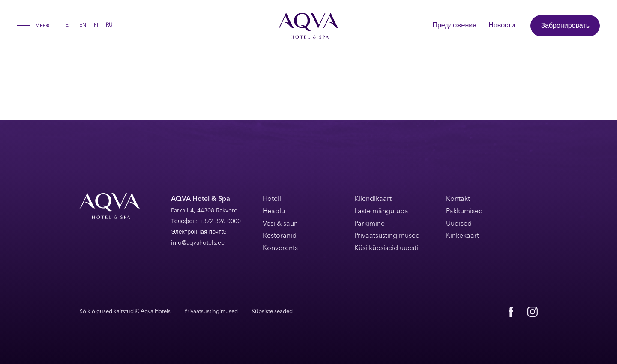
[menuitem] (69, 25)
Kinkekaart (463, 236)
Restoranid (280, 236)
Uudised (459, 224)
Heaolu (274, 212)
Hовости (502, 26)
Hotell (272, 199)
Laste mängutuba (381, 212)
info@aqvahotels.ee (198, 243)
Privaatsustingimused (387, 236)
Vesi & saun (280, 224)
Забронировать (565, 26)
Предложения (454, 26)
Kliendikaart (373, 199)
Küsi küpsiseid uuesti (386, 248)
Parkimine (370, 224)
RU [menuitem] (109, 26)
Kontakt (458, 199)
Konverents (280, 248)
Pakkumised (464, 212)
